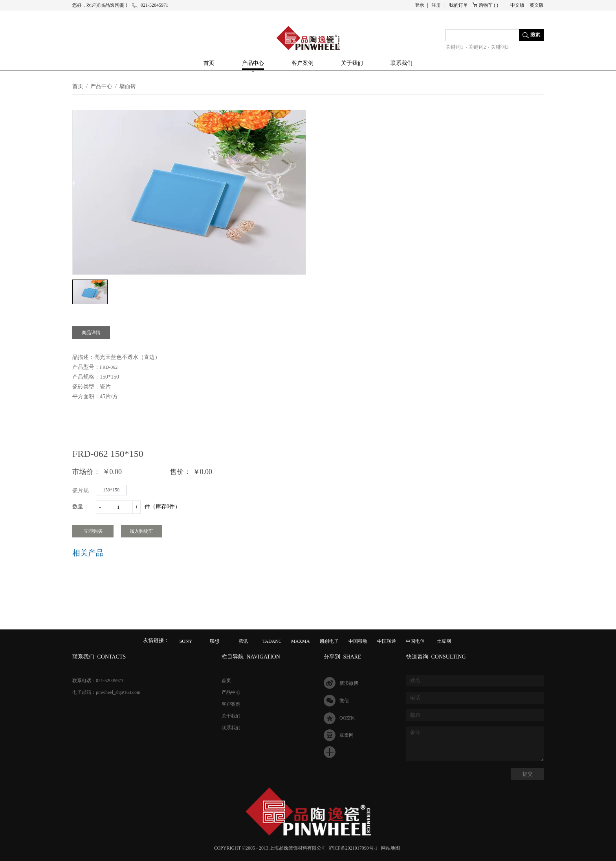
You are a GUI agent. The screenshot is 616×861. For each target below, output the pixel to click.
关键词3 (500, 47)
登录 (420, 5)
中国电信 (415, 641)
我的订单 (458, 5)
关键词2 (477, 47)
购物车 (486, 5)
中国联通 (387, 641)
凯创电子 (329, 641)
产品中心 (101, 86)
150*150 (111, 490)
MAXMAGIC (304, 641)
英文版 (537, 5)
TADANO (272, 641)
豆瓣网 (346, 735)
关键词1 (455, 47)
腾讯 (243, 641)
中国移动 (358, 641)
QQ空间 (347, 718)
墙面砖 (128, 86)
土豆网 (444, 641)
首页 (209, 63)
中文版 (517, 5)
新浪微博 (349, 683)
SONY (186, 641)
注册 (436, 5)
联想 (214, 641)
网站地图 (389, 848)
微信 (344, 701)
